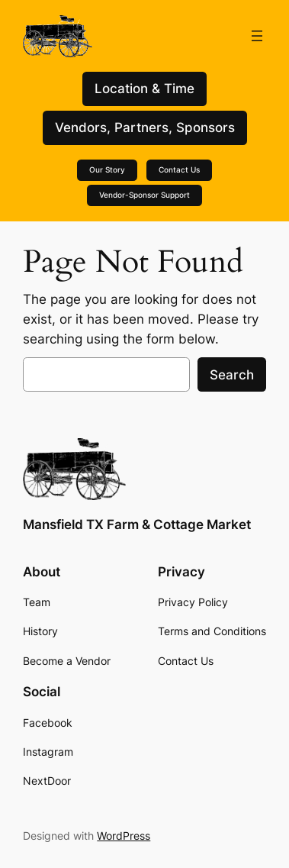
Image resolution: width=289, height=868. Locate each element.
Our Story (107, 170)
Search (232, 375)
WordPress (124, 836)
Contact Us (179, 170)
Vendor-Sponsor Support (144, 195)
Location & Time (144, 89)
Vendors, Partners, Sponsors (145, 127)
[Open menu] (257, 36)
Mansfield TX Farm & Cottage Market (137, 524)
